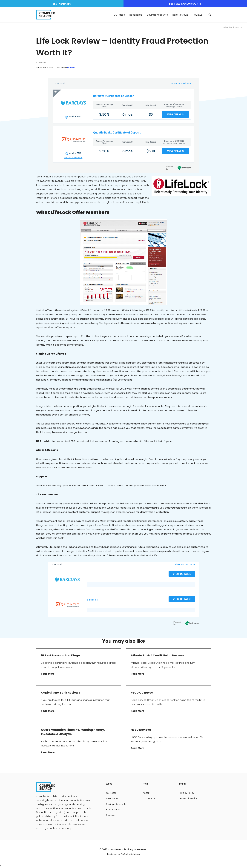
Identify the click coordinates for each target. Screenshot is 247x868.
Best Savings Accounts (185, 4)
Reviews (198, 15)
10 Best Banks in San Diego (60, 655)
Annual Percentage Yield (104, 105)
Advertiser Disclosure (181, 83)
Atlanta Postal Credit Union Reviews (158, 655)
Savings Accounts (157, 15)
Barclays (99, 96)
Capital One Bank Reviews (60, 693)
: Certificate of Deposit (120, 96)
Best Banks (136, 15)
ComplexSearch (117, 849)
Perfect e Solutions (130, 854)
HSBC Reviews (141, 730)
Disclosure (92, 600)
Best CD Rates (62, 4)
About (146, 793)
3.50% (104, 114)
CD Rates (119, 15)
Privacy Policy (187, 793)
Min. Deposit (151, 105)
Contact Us (149, 798)
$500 (151, 151)
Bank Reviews (180, 15)
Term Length (128, 105)
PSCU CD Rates (142, 693)
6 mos (128, 114)
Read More (48, 674)
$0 (151, 114)
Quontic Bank (102, 132)
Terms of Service (188, 798)
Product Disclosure (73, 158)
